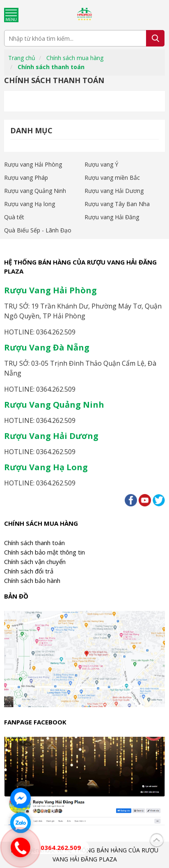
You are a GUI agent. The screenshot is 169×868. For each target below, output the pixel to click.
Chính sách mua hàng (75, 58)
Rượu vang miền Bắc (112, 178)
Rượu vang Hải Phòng (33, 164)
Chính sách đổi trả (29, 571)
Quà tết (14, 217)
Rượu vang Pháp (26, 178)
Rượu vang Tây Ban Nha (117, 204)
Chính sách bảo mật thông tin (45, 552)
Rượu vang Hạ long (30, 204)
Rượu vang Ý (101, 164)
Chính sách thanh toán (51, 67)
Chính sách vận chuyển (35, 562)
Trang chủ (22, 58)
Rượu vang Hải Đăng (112, 217)
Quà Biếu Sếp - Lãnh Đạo (38, 230)
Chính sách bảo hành (32, 580)
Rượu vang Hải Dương (114, 191)
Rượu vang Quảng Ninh (35, 191)
